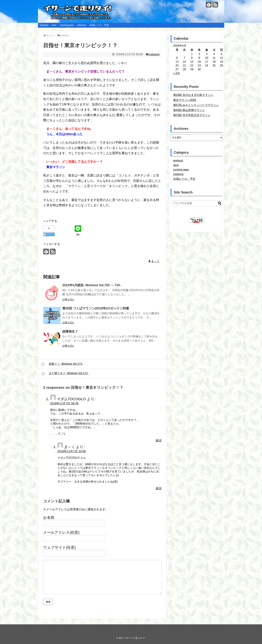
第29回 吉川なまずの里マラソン (193, 95)
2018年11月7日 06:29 (64, 403)
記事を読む (68, 299)
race (54, 25)
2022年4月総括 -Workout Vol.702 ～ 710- (92, 285)
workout (44, 25)
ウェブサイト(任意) (60, 547)
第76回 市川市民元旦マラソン (192, 115)
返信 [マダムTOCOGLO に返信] (159, 440)
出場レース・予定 (99, 25)
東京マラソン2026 (185, 100)
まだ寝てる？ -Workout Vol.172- (65, 374)
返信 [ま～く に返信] (159, 488)
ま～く (155, 261)
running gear (67, 25)
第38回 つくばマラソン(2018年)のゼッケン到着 (96, 308)
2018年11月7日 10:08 (72, 451)
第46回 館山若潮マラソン (189, 110)
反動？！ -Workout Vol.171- (62, 364)
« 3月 (177, 73)
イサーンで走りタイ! (135, 638)
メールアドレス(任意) (61, 532)
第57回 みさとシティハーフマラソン (196, 105)
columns (81, 25)
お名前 (49, 517)
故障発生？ (70, 331)
